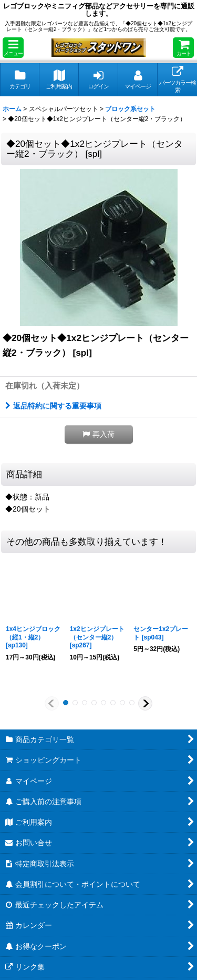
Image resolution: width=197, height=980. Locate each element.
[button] (13, 48)
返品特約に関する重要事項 (53, 406)
